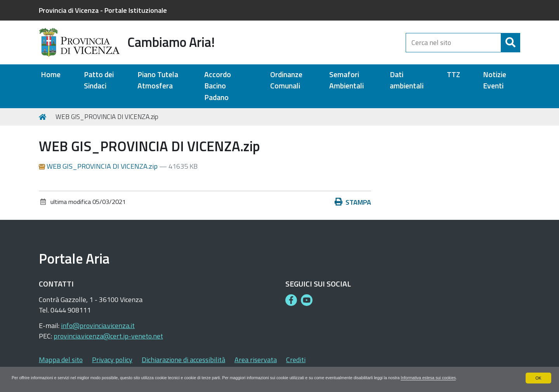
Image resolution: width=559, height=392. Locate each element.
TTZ (453, 75)
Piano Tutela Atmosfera (158, 80)
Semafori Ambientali (346, 80)
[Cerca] (510, 43)
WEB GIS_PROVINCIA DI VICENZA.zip (99, 166)
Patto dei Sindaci (99, 80)
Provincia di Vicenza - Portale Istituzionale (103, 10)
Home (51, 75)
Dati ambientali (407, 80)
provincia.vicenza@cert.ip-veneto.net (108, 336)
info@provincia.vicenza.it (98, 326)
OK (538, 371)
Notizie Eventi (495, 80)
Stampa (353, 202)
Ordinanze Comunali (286, 80)
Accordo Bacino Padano (218, 86)
